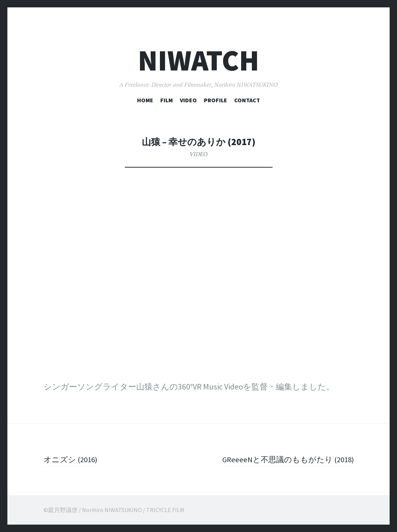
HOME (145, 100)
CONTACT (247, 100)
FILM (167, 100)
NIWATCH (198, 60)
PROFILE (215, 100)
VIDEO (188, 100)
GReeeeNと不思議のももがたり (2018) (285, 459)
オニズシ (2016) (72, 459)
